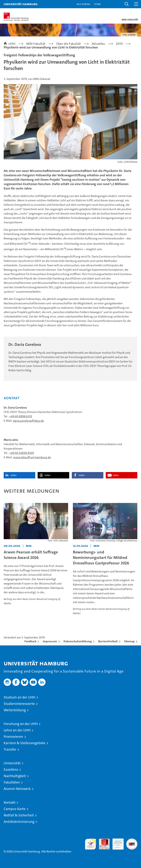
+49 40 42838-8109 (22, 453)
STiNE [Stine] (97, 4)
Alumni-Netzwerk (17, 789)
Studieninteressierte (19, 704)
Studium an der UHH (19, 697)
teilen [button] (14, 475)
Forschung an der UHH (21, 724)
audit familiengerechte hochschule (91, 844)
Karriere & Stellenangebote (25, 743)
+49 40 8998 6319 (21, 416)
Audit (102, 840)
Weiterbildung (15, 710)
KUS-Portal (84, 4)
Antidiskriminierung (19, 822)
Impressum (50, 641)
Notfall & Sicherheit (19, 815)
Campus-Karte (15, 809)
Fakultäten (12, 782)
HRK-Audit (116, 842)
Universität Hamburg (21, 4)
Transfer (10, 749)
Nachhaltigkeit (15, 776)
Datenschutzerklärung (78, 641)
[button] (127, 4)
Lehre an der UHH (17, 730)
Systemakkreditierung (132, 840)
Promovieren (13, 737)
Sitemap (129, 641)
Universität (12, 763)
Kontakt (10, 802)
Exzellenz (11, 770)
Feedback (30, 641)
